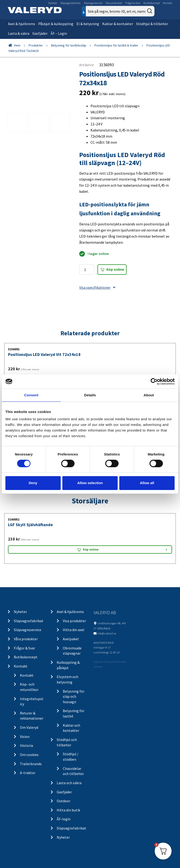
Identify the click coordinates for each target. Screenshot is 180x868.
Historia (26, 745)
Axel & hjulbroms (22, 24)
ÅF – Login (59, 33)
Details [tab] (90, 395)
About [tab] (149, 395)
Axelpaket (71, 639)
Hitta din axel (74, 630)
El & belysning (88, 24)
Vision (25, 737)
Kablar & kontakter (118, 24)
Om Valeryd (29, 727)
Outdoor (64, 801)
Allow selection (90, 483)
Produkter (36, 45)
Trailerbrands (31, 764)
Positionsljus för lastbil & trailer (116, 45)
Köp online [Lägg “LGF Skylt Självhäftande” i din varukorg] (91, 549)
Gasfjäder (40, 33)
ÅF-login (64, 819)
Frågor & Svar (133, 3)
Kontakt (168, 3)
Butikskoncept (152, 3)
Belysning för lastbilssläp (69, 45)
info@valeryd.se (107, 633)
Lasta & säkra (19, 33)
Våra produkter (114, 3)
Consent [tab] (31, 395)
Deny (33, 483)
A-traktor (28, 773)
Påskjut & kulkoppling (56, 24)
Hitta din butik (68, 810)
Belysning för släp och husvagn (74, 696)
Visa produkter (74, 621)
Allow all (147, 483)
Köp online (115, 269)
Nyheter (53, 3)
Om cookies (29, 755)
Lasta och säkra (69, 783)
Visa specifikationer (97, 287)
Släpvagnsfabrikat (70, 3)
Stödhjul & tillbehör (152, 24)
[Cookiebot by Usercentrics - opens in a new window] (154, 381)
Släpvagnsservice (93, 3)
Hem (17, 45)
